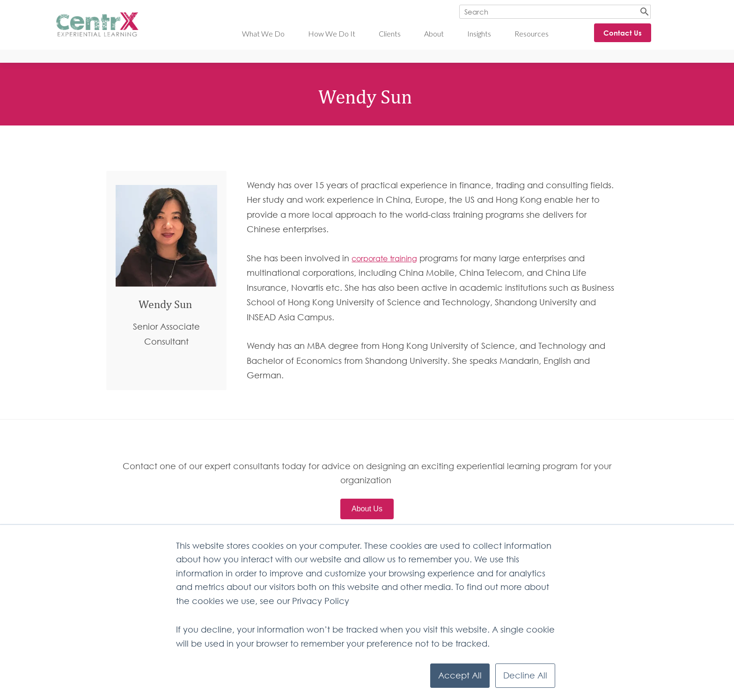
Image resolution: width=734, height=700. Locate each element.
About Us (367, 509)
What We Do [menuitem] (263, 33)
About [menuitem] (434, 33)
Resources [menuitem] (532, 33)
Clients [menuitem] (390, 33)
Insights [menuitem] (479, 33)
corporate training (384, 258)
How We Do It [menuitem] (332, 33)
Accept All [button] (460, 675)
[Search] (555, 12)
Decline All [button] (525, 675)
